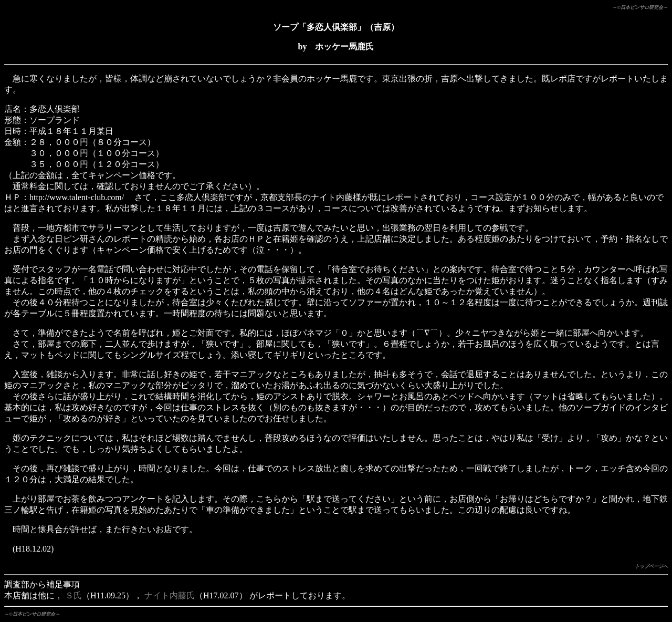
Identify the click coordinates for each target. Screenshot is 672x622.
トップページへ (651, 566)
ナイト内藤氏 (170, 595)
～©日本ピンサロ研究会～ (640, 7)
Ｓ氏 (73, 595)
